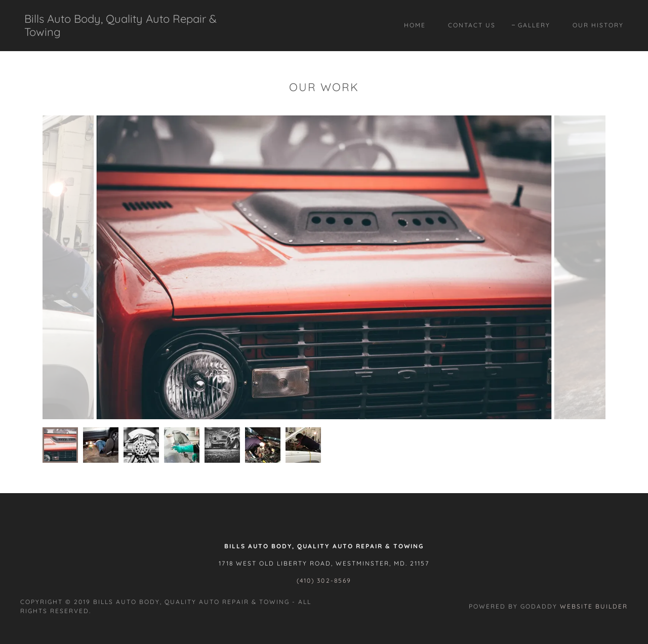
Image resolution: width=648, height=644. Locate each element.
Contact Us (472, 25)
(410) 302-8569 (324, 580)
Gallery (534, 25)
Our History (598, 25)
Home (415, 25)
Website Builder (594, 606)
